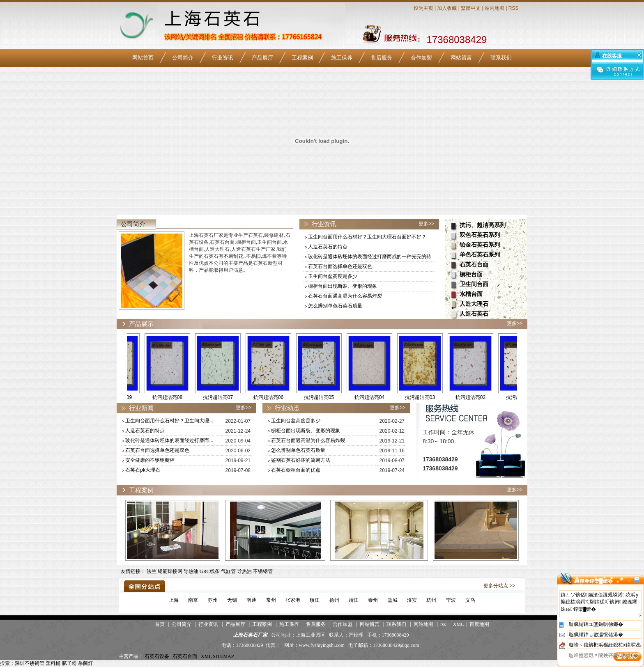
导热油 (191, 571)
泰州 (373, 600)
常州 (271, 600)
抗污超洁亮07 (226, 397)
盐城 (393, 600)
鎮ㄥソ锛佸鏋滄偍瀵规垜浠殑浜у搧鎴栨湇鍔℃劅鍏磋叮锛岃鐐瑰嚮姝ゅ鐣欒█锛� (600, 604)
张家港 (293, 600)
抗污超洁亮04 (378, 397)
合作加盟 (421, 58)
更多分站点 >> (499, 586)
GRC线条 (210, 571)
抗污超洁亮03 (428, 397)
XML (458, 624)
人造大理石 (474, 304)
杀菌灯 (85, 663)
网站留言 (461, 58)
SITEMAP (223, 656)
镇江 (315, 600)
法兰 (152, 571)
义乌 (470, 600)
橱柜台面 (471, 274)
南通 (251, 600)
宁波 (451, 600)
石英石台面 (474, 265)
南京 (193, 600)
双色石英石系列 (480, 235)
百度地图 (479, 624)
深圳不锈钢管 (30, 663)
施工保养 (342, 58)
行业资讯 (223, 58)
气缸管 (228, 571)
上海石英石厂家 (250, 635)
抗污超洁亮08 (176, 397)
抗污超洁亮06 (277, 397)
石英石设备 (157, 656)
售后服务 (382, 58)
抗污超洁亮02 (479, 397)
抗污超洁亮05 (327, 397)
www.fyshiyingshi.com (322, 645)
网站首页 (143, 58)
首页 (160, 624)
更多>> (426, 224)
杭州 (431, 600)
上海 (174, 600)
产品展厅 (262, 58)
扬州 (334, 600)
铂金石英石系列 (480, 245)
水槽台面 (471, 294)
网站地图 (423, 624)
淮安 (412, 600)
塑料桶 (53, 663)
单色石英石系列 (480, 255)
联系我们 (501, 58)
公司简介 (183, 58)
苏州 (213, 600)
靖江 (354, 600)
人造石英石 (474, 314)
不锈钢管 (263, 571)
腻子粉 (69, 663)
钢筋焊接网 (170, 571)
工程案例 (302, 58)
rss (443, 624)
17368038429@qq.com (396, 645)
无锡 (232, 600)
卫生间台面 (474, 284)
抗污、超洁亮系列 (483, 225)
